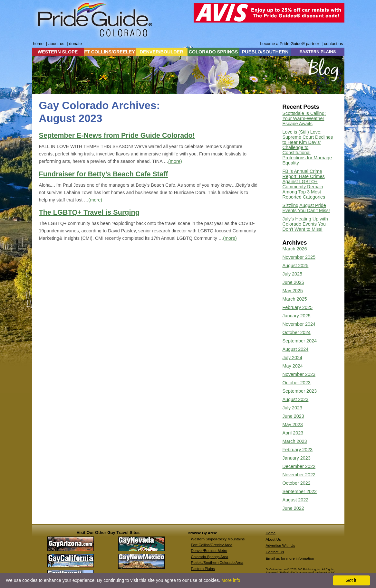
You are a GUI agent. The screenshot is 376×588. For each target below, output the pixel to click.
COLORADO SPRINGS (213, 52)
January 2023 (297, 458)
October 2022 (297, 483)
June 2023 (293, 416)
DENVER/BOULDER (161, 52)
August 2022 (296, 500)
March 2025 (295, 299)
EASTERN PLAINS (318, 52)
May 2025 (293, 291)
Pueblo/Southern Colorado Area (217, 563)
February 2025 (298, 307)
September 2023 (300, 391)
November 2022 (299, 475)
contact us (333, 44)
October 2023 (297, 383)
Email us (273, 558)
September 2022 (300, 491)
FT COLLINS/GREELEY (110, 52)
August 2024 (296, 349)
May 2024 (293, 366)
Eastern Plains (203, 569)
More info (231, 580)
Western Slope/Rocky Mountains (218, 539)
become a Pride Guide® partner (289, 44)
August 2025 (296, 266)
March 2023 (295, 441)
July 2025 (293, 274)
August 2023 (296, 399)
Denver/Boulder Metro (209, 551)
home (38, 44)
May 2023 (293, 425)
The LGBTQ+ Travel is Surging (89, 212)
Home (271, 533)
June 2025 (293, 282)
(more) (175, 161)
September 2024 (300, 341)
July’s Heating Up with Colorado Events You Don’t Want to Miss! (305, 224)
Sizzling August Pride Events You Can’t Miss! (306, 208)
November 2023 (299, 374)
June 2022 (293, 508)
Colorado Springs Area (210, 557)
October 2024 (297, 332)
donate (76, 44)
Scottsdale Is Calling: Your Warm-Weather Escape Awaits (304, 118)
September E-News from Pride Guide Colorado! (117, 135)
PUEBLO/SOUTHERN (265, 52)
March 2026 (295, 249)
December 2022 (299, 466)
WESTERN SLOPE (58, 52)
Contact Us (275, 552)
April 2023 (293, 433)
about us (56, 44)
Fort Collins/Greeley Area (212, 545)
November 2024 (299, 324)
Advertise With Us (281, 546)
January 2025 (297, 316)
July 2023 (293, 408)
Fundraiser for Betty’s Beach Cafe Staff (104, 174)
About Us (273, 539)
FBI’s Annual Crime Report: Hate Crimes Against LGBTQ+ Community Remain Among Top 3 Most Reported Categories (304, 184)
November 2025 (299, 257)
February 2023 (298, 450)
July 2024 (293, 358)
